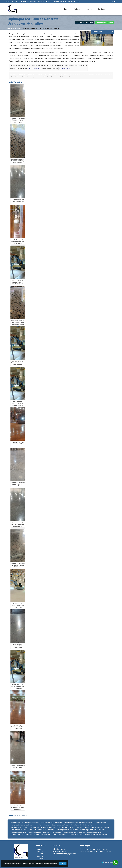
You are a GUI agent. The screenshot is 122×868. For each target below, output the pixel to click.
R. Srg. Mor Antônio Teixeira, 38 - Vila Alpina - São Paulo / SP (27, 1)
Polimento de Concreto (42, 825)
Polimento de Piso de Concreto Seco (93, 823)
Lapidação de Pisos (94, 832)
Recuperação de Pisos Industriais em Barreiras (18, 201)
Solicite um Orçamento (85, 23)
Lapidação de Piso (17, 823)
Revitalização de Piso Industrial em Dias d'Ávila (18, 242)
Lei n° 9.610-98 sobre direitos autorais (66, 77)
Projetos (77, 9)
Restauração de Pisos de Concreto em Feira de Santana (18, 364)
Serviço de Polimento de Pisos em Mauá (18, 808)
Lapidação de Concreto (67, 834)
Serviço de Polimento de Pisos (21, 825)
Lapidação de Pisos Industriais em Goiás (18, 484)
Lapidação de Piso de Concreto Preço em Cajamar (18, 161)
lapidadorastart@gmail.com (72, 1)
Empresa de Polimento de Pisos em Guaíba (18, 646)
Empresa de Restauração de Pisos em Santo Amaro (18, 404)
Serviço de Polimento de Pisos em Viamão (18, 727)
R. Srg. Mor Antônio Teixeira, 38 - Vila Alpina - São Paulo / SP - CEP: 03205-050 (96, 850)
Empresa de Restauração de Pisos (71, 827)
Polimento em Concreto (19, 827)
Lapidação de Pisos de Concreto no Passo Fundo (18, 120)
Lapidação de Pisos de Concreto (45, 834)
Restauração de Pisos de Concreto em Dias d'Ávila (18, 282)
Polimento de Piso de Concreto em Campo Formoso (18, 323)
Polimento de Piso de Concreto (81, 825)
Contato (101, 9)
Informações (41, 858)
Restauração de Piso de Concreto (97, 827)
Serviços (89, 9)
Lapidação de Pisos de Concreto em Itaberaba (18, 565)
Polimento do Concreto (19, 830)
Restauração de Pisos (60, 825)
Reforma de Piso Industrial (52, 832)
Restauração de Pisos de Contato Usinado (26, 832)
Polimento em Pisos (71, 823)
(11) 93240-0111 (55, 1)
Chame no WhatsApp (104, 23)
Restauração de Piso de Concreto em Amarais (18, 525)
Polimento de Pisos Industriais (51, 823)
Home (66, 9)
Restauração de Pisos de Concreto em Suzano (18, 686)
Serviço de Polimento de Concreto (41, 830)
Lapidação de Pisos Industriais (21, 834)
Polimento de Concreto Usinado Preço (43, 827)
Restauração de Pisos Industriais (67, 830)
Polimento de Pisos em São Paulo (18, 443)
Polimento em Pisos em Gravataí (18, 766)
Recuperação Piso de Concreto (74, 832)
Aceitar (63, 864)
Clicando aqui (65, 68)
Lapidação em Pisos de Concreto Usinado (92, 834)
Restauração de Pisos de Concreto (93, 830)
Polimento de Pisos (32, 823)
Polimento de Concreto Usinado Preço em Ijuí (18, 606)
